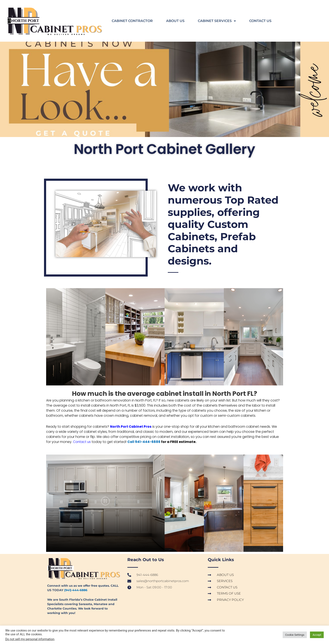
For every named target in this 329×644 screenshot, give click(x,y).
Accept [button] (317, 635)
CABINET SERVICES (217, 21)
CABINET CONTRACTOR (132, 21)
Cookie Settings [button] (295, 635)
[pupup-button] (105, 501)
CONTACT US (260, 21)
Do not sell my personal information (30, 639)
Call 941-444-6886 (145, 442)
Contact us (82, 442)
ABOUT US (175, 21)
